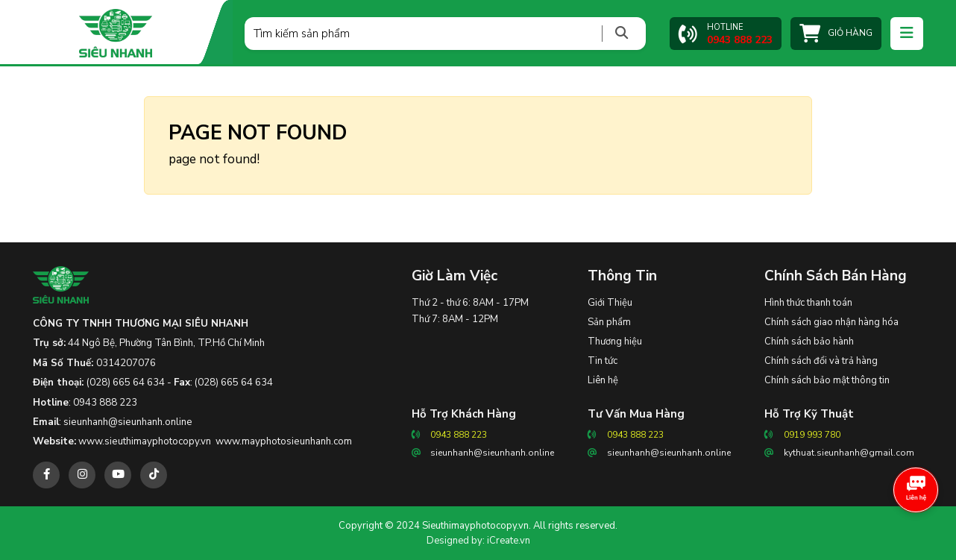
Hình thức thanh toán (808, 303)
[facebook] (46, 475)
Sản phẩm (609, 322)
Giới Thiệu (610, 303)
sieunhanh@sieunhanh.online (128, 422)
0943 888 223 (105, 403)
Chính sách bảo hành (809, 342)
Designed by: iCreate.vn (478, 541)
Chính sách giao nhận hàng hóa (831, 322)
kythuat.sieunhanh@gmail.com (849, 453)
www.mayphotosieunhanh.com (284, 441)
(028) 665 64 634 (126, 383)
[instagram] (82, 475)
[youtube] (118, 475)
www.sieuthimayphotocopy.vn (145, 441)
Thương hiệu (615, 342)
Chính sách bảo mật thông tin (827, 380)
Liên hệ (603, 380)
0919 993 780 (812, 435)
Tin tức (603, 361)
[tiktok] (154, 475)
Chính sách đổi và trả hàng (821, 361)
